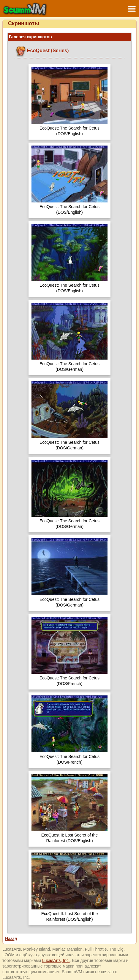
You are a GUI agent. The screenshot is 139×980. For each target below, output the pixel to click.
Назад (11, 938)
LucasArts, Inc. (56, 960)
